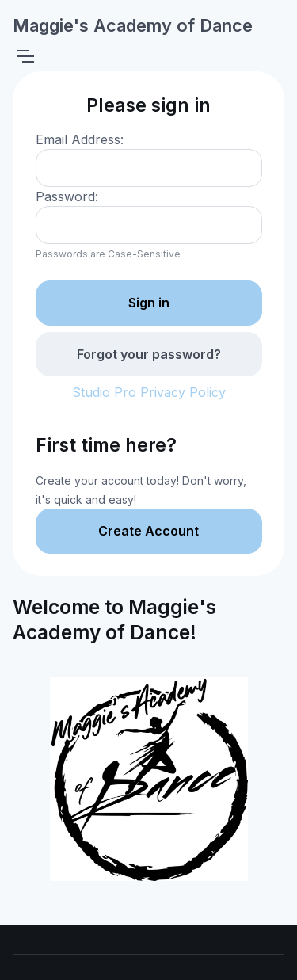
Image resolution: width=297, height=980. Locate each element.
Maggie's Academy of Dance (133, 25)
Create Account (148, 531)
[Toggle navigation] (25, 56)
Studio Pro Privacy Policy (149, 392)
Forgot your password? (149, 354)
